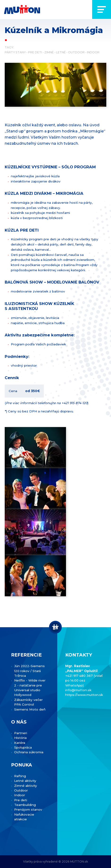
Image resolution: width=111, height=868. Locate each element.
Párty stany (15, 52)
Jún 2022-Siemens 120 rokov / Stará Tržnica (29, 671)
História (20, 738)
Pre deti (35, 52)
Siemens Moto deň (30, 709)
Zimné (49, 52)
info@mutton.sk (78, 690)
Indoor (93, 52)
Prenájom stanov (28, 809)
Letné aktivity (25, 781)
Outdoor (76, 52)
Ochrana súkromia (29, 752)
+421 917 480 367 (79, 676)
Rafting (20, 776)
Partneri (21, 733)
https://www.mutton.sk (84, 695)
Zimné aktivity (26, 786)
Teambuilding (25, 805)
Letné (61, 52)
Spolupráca (23, 747)
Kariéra (20, 743)
